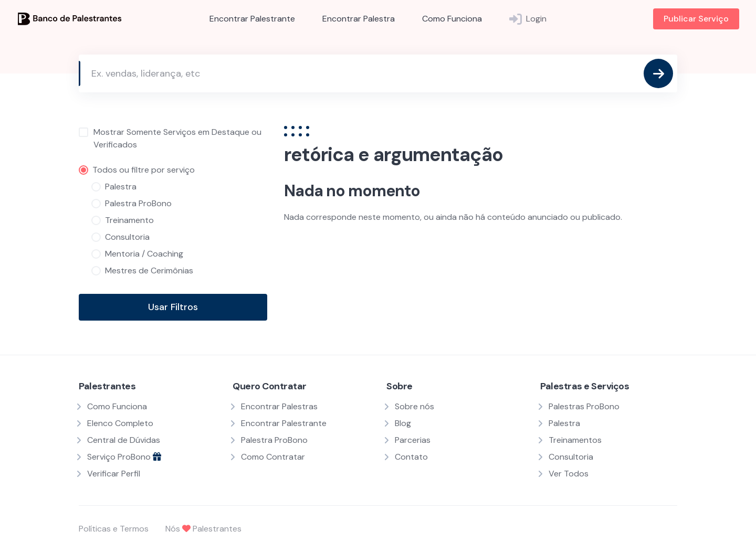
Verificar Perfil (114, 474)
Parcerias (413, 440)
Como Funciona (452, 19)
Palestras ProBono (584, 406)
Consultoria (571, 457)
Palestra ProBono (274, 440)
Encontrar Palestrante (252, 19)
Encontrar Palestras (279, 406)
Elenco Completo (120, 423)
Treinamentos (575, 440)
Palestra (564, 423)
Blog (403, 423)
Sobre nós (414, 406)
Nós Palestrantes (203, 529)
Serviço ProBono (124, 457)
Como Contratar (273, 457)
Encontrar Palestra (359, 19)
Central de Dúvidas (124, 440)
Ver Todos (569, 474)
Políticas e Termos (114, 529)
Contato (411, 457)
